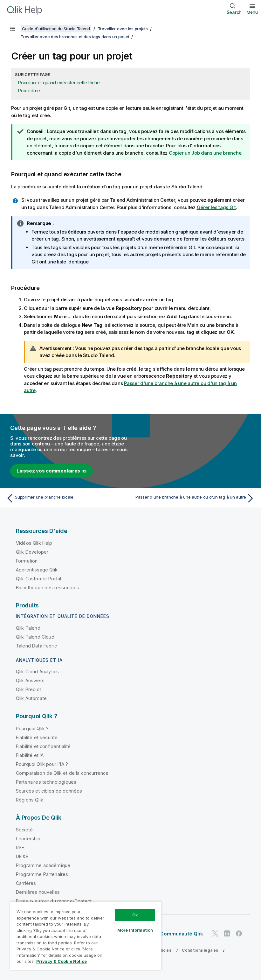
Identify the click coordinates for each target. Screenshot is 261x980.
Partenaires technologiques (46, 782)
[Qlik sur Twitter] (215, 933)
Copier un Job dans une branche (205, 153)
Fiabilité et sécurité (37, 737)
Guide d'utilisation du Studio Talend (56, 29)
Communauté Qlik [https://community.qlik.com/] (181, 934)
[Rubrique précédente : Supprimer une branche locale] (66, 498)
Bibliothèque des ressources (48, 588)
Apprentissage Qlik (37, 570)
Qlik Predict (28, 689)
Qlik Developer (32, 552)
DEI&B (22, 856)
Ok (135, 915)
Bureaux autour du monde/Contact (54, 901)
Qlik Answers (30, 680)
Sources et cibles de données (49, 791)
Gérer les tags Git (216, 207)
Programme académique (43, 865)
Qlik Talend (28, 628)
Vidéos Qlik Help (34, 543)
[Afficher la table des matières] (13, 29)
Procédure (29, 91)
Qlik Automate (31, 698)
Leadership (28, 839)
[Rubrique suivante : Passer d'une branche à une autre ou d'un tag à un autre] (195, 498)
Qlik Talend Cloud (35, 637)
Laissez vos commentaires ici (52, 471)
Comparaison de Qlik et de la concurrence (62, 773)
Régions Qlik (30, 800)
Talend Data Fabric (36, 646)
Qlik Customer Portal (38, 579)
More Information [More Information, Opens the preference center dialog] (135, 930)
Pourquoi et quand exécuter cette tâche (59, 83)
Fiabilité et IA (30, 755)
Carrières (26, 883)
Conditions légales (200, 950)
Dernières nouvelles (38, 892)
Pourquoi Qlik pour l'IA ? (42, 764)
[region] (86, 936)
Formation (27, 561)
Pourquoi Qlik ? (32, 728)
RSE (20, 847)
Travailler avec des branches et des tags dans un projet (75, 37)
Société (24, 830)
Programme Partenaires (42, 874)
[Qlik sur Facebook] (239, 933)
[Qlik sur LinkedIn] (227, 933)
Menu (252, 12)
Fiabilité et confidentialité (43, 746)
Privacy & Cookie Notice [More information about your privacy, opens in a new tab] (62, 961)
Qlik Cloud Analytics (37, 672)
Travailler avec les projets (123, 29)
